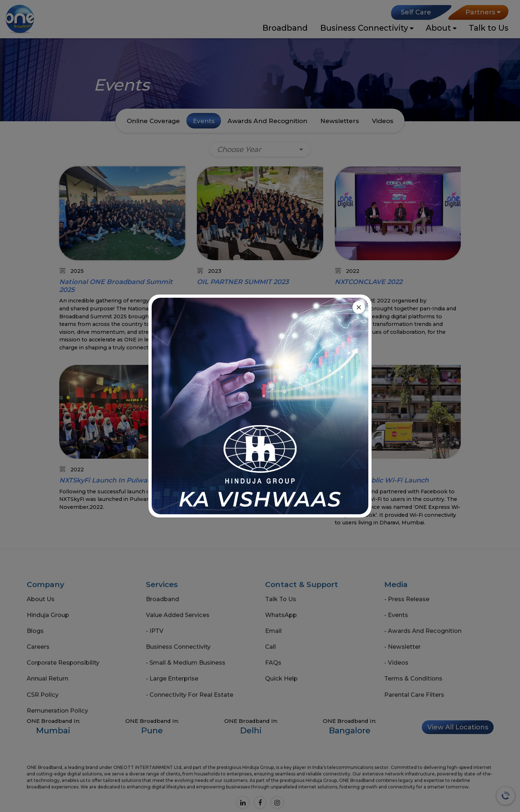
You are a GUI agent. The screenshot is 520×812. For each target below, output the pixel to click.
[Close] (359, 307)
